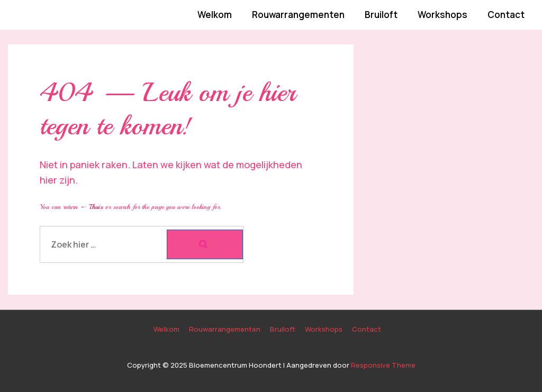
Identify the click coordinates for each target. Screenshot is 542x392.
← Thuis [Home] (92, 207)
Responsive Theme (383, 365)
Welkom (215, 15)
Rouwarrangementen (298, 15)
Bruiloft (381, 15)
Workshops (442, 15)
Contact (506, 15)
